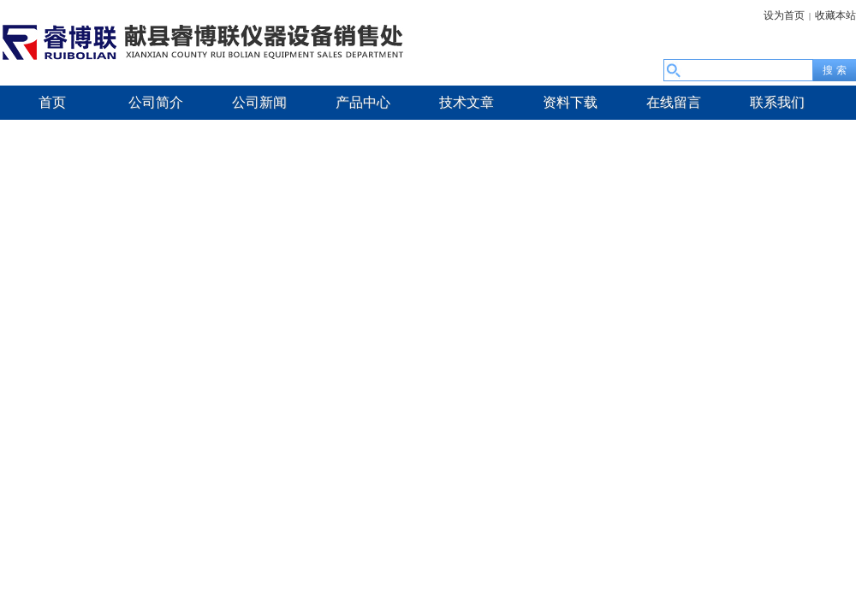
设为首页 (784, 15)
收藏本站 (835, 15)
